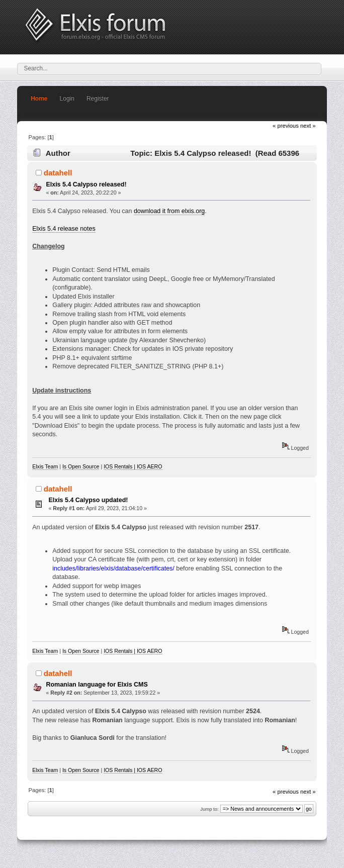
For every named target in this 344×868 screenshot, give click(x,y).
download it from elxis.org (169, 211)
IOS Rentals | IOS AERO (133, 466)
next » (308, 126)
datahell (58, 173)
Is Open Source (81, 466)
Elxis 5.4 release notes (64, 229)
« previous (286, 126)
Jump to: (209, 809)
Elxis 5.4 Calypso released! (86, 184)
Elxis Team (45, 466)
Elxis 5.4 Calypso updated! (88, 500)
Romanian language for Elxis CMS (97, 685)
